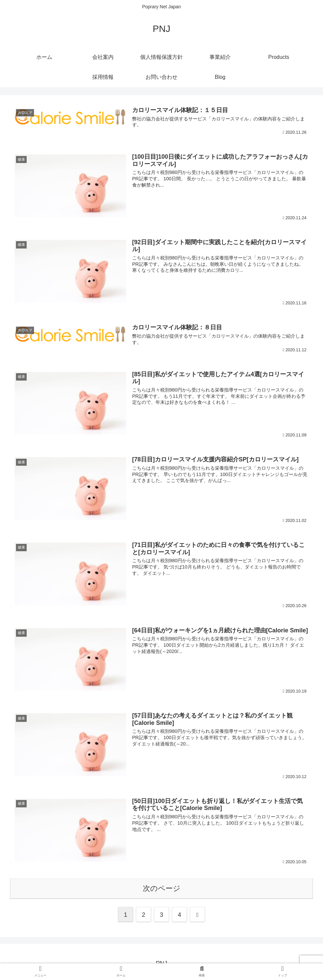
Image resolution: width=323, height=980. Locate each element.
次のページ (162, 888)
